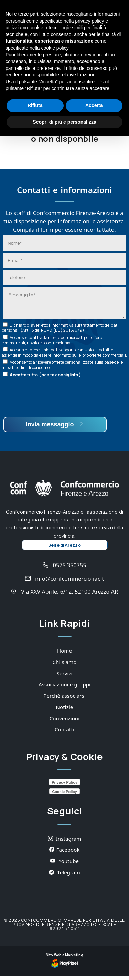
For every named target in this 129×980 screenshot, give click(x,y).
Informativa (62, 329)
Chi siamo (65, 666)
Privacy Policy (64, 787)
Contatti (64, 734)
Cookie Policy (64, 796)
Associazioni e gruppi (64, 688)
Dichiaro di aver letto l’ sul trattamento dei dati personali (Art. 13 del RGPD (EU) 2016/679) (60, 332)
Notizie (65, 711)
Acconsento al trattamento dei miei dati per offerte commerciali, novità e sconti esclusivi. (52, 344)
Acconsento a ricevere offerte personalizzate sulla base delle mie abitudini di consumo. (62, 369)
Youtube (64, 865)
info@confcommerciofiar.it (64, 583)
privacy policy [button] (89, 21)
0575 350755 (64, 569)
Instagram (65, 843)
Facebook (64, 854)
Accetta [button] (94, 105)
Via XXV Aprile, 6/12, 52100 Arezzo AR (64, 596)
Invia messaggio (55, 428)
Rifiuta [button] (35, 105)
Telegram (64, 876)
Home (64, 655)
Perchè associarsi (64, 700)
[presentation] (56, 402)
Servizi (64, 677)
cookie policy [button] (55, 48)
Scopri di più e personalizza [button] (64, 122)
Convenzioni (64, 723)
